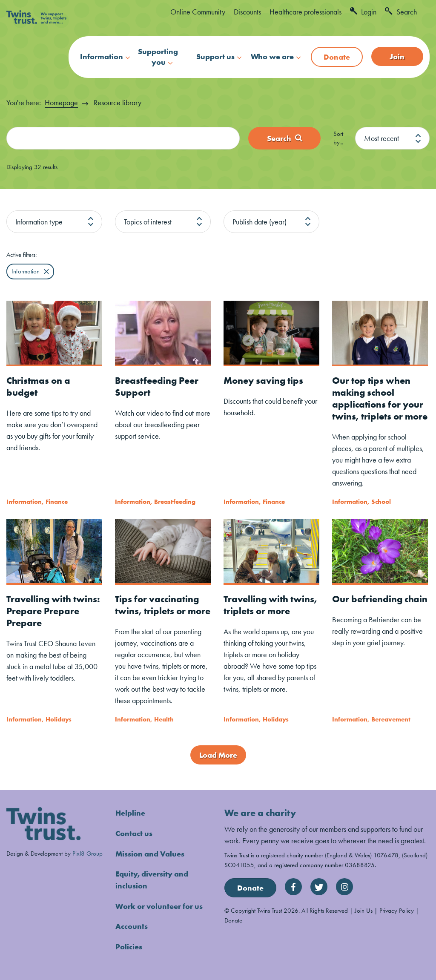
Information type (39, 221)
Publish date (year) (260, 221)
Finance (57, 501)
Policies (129, 944)
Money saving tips (263, 380)
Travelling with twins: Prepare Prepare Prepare (53, 611)
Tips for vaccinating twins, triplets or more (163, 605)
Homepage (61, 102)
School (381, 501)
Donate (337, 57)
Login (363, 12)
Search (401, 12)
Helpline (130, 813)
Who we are (272, 56)
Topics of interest (148, 221)
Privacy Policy (397, 910)
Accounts (132, 924)
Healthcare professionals (305, 12)
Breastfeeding (175, 501)
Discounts (247, 12)
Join (397, 56)
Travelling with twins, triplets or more (270, 605)
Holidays (59, 719)
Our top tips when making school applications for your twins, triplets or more (380, 398)
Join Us (364, 910)
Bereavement (391, 719)
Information (102, 56)
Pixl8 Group (87, 853)
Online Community (198, 12)
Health (164, 719)
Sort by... (338, 138)
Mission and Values (150, 853)
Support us (215, 56)
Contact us (134, 833)
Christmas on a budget (38, 386)
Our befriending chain (380, 599)
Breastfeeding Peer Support (157, 386)
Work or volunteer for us (159, 904)
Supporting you (158, 57)
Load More (218, 755)
